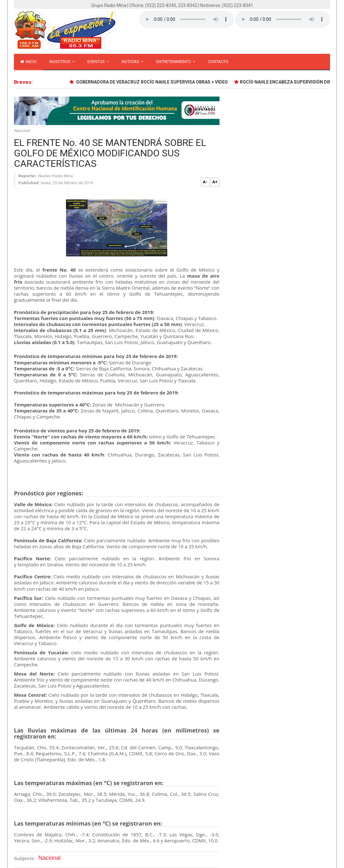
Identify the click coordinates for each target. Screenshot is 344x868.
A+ (215, 182)
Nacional (22, 131)
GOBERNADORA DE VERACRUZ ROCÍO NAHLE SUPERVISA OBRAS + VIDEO (153, 82)
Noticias (133, 62)
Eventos (98, 62)
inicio (29, 62)
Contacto (218, 62)
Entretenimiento (176, 62)
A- (205, 182)
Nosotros (62, 62)
